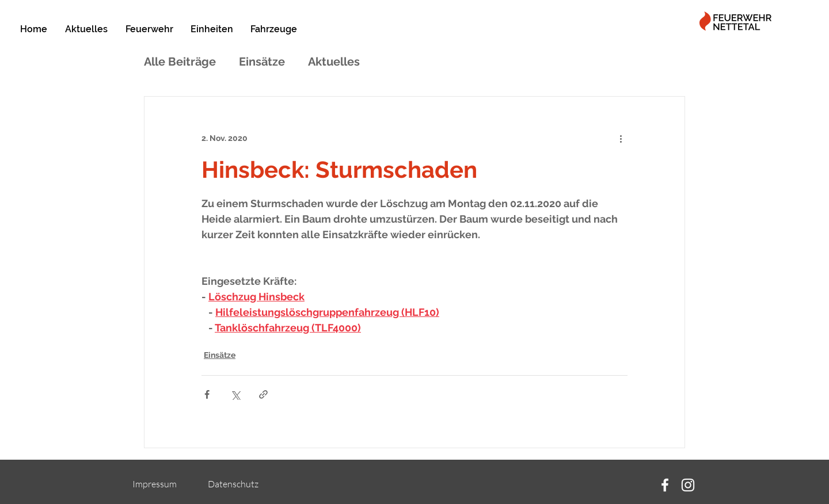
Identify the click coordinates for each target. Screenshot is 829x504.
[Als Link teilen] (263, 394)
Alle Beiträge (180, 62)
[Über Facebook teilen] (207, 394)
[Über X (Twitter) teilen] (235, 394)
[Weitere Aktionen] (621, 138)
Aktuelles (334, 62)
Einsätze (262, 62)
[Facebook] (665, 485)
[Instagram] (688, 485)
